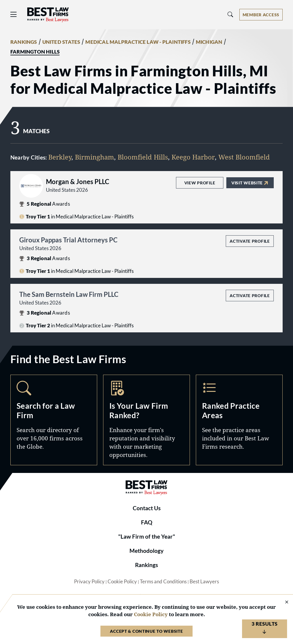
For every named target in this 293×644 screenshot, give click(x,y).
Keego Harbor (193, 157)
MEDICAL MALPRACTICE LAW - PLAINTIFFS (138, 42)
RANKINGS (24, 42)
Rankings (146, 565)
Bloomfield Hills (143, 157)
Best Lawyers (204, 582)
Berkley (60, 157)
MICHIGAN (209, 42)
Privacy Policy (89, 582)
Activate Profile (250, 241)
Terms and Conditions (163, 582)
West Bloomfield (244, 157)
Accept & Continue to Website (146, 631)
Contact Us (147, 508)
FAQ (147, 522)
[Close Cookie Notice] (283, 602)
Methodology (146, 551)
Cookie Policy (122, 582)
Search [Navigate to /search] (54, 420)
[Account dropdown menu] (261, 15)
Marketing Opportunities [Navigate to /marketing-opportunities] (146, 420)
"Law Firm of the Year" (147, 537)
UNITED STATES (61, 42)
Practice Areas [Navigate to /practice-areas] (239, 420)
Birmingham (95, 157)
